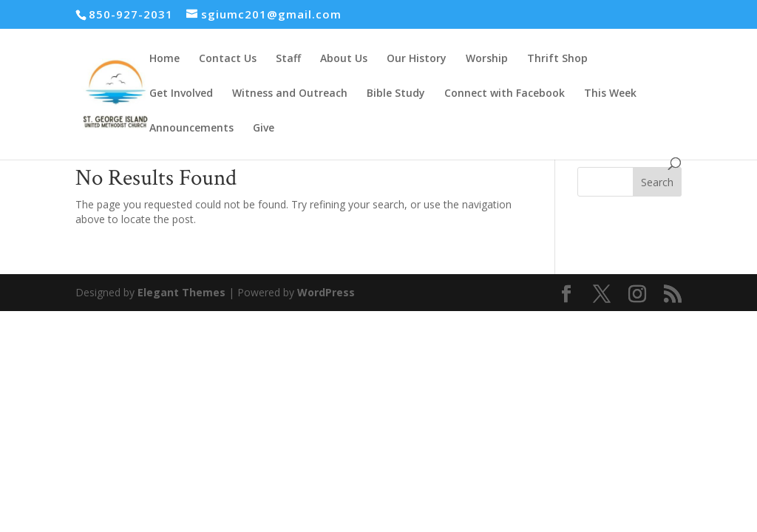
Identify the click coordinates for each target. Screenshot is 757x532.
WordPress (326, 292)
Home (164, 59)
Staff (288, 59)
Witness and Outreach (290, 94)
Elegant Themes (181, 292)
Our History (417, 59)
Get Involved (181, 94)
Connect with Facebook (505, 94)
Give (264, 129)
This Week (610, 94)
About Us (344, 59)
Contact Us (228, 59)
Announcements (191, 129)
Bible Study (396, 94)
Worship (487, 59)
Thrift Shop (557, 59)
